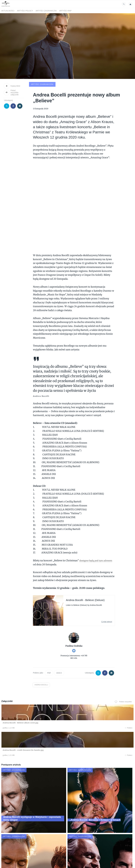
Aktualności (8, 11)
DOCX (59, 653)
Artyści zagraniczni (46, 11)
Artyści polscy (25, 11)
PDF (49, 653)
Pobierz (28, 708)
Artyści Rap (65, 11)
